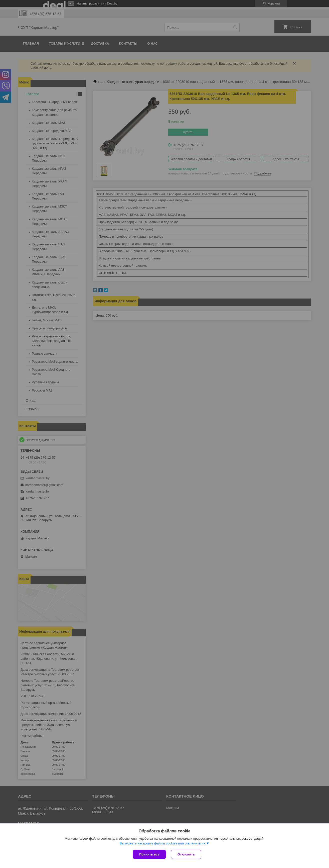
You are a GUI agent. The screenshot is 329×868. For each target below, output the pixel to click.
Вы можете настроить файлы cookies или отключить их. (163, 843)
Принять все (149, 854)
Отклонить (186, 854)
